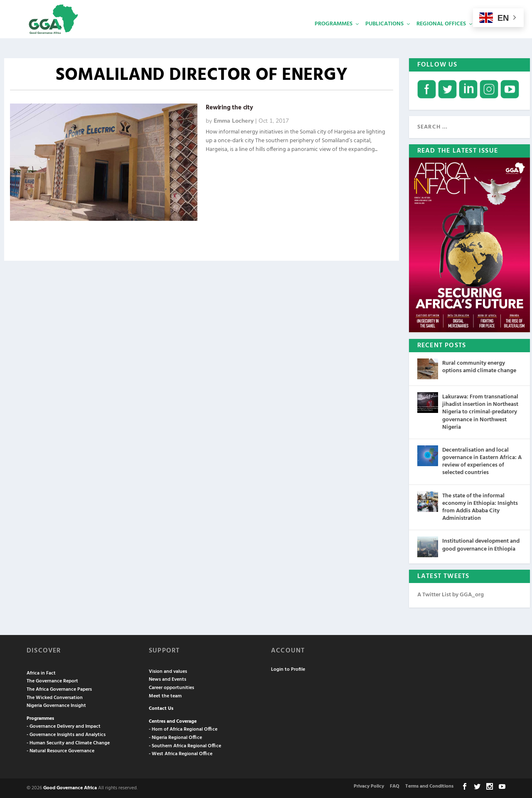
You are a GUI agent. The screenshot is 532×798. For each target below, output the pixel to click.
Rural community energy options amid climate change (479, 367)
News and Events (167, 679)
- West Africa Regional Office (181, 754)
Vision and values (168, 671)
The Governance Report (52, 681)
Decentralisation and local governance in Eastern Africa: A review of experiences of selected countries (482, 461)
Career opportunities (171, 688)
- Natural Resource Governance (60, 751)
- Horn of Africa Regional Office (183, 729)
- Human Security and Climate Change (68, 743)
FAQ (395, 786)
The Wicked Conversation (55, 697)
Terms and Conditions (429, 786)
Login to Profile (288, 670)
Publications (384, 36)
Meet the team (165, 696)
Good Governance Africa (70, 788)
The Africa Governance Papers (59, 689)
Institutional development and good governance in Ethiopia (481, 545)
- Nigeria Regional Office (175, 738)
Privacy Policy (369, 786)
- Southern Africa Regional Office (185, 746)
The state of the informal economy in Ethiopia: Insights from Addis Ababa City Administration (480, 507)
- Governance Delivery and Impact (64, 726)
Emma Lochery (234, 121)
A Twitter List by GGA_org (451, 595)
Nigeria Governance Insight (56, 706)
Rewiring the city (229, 108)
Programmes (334, 36)
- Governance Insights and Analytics (66, 735)
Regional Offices (441, 36)
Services (491, 36)
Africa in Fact (41, 673)
